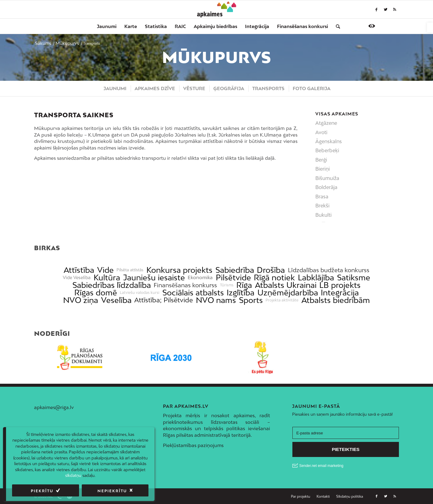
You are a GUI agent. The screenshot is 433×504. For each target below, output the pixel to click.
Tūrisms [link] (227, 285)
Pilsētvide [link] (233, 277)
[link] (430, 27)
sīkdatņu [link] (73, 475)
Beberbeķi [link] (327, 150)
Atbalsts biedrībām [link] (336, 300)
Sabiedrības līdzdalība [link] (112, 285)
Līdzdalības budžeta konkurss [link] (329, 270)
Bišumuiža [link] (327, 178)
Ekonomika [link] (200, 277)
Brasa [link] (322, 197)
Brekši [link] (322, 206)
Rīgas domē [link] (96, 293)
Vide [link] (105, 270)
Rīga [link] (244, 285)
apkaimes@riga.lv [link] (54, 407)
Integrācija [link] (340, 293)
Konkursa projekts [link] (179, 270)
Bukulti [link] (323, 215)
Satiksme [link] (354, 277)
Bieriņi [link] (323, 169)
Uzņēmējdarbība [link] (288, 293)
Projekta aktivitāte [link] (282, 300)
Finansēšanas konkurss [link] (185, 285)
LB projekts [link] (340, 285)
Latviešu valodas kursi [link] (140, 293)
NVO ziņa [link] (81, 300)
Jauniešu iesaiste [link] (154, 277)
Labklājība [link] (316, 277)
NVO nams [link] (216, 300)
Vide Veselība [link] (77, 278)
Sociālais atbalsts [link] (193, 293)
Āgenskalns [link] (329, 141)
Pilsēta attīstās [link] (130, 270)
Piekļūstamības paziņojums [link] (193, 445)
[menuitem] (107, 26)
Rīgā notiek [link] (274, 277)
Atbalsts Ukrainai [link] (286, 285)
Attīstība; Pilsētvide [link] (164, 300)
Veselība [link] (116, 300)
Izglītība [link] (240, 293)
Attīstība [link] (79, 270)
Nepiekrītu (112, 491)
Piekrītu (42, 491)
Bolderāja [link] (326, 187)
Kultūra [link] (107, 277)
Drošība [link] (271, 270)
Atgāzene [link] (326, 123)
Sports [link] (251, 300)
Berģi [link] (321, 160)
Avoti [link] (321, 132)
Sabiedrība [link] (235, 270)
